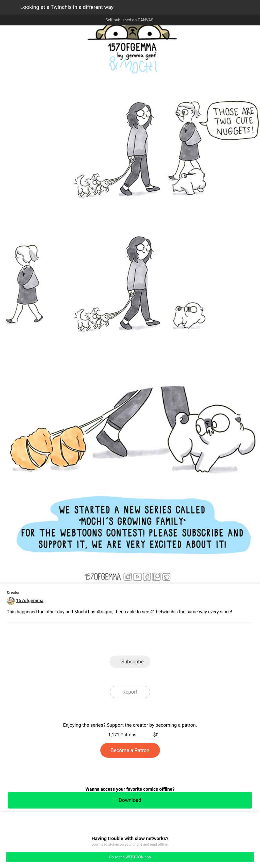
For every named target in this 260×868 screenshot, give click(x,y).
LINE (84, 641)
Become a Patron (130, 750)
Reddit (176, 641)
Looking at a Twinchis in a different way (67, 7)
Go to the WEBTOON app (130, 857)
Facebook (107, 641)
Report (130, 692)
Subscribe (133, 662)
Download (130, 800)
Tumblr (153, 641)
